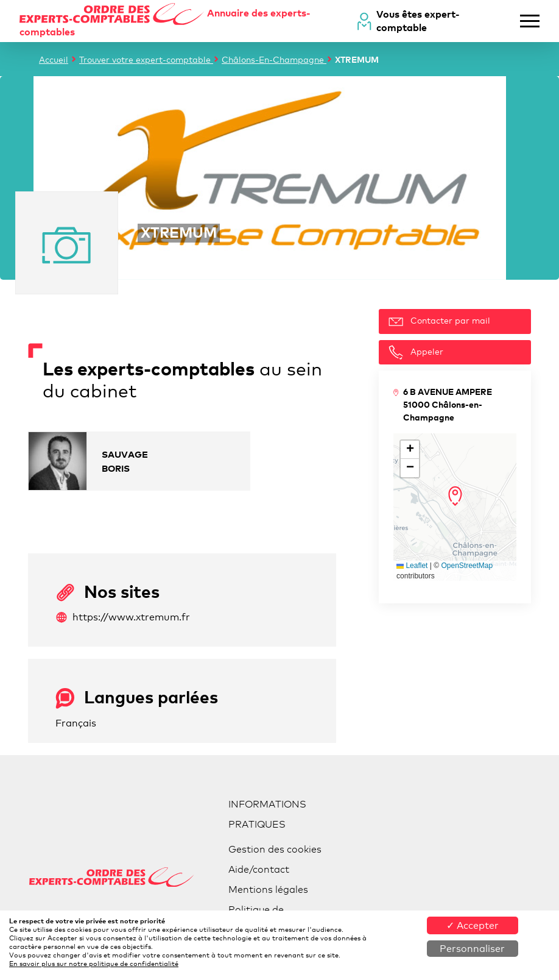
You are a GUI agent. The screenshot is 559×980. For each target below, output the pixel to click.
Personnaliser (472, 949)
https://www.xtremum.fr (123, 617)
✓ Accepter (473, 925)
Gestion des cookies (275, 849)
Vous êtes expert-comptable (418, 21)
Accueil (54, 59)
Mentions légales (268, 889)
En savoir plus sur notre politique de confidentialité (94, 964)
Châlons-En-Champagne (274, 59)
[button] (455, 496)
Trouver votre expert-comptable (146, 59)
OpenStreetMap (467, 566)
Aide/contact (259, 869)
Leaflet (412, 566)
